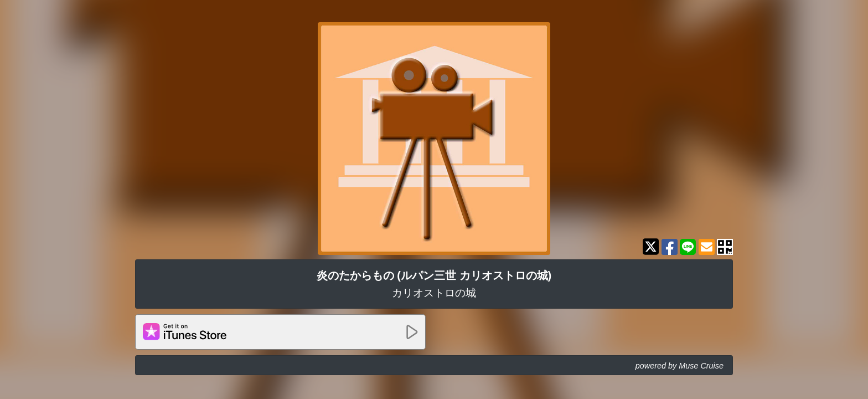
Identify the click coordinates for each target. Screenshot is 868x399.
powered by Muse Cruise (680, 366)
